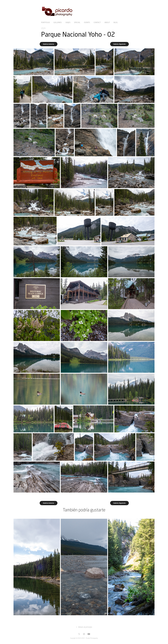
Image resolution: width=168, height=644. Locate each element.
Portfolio (45, 22)
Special (77, 22)
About (107, 22)
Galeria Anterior (48, 44)
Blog (116, 22)
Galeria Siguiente (119, 44)
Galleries (58, 22)
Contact (97, 22)
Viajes (68, 22)
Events (87, 22)
